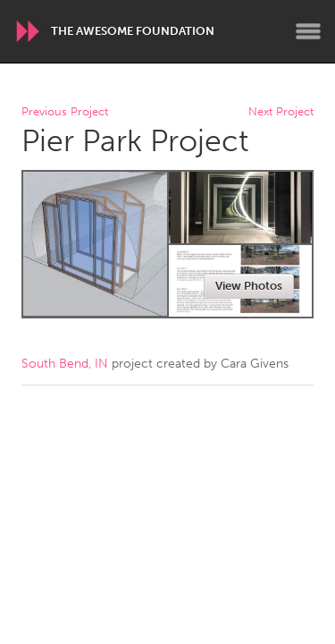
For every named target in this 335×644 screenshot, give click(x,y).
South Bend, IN (65, 364)
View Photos (249, 286)
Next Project (281, 112)
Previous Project (65, 112)
